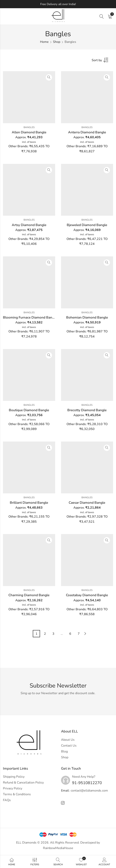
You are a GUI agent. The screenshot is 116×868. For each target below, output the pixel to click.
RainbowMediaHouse (58, 848)
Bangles (29, 127)
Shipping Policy (14, 777)
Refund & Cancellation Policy (23, 783)
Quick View (49, 77)
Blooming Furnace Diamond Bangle (30, 317)
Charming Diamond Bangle (29, 595)
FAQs (7, 800)
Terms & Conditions (17, 794)
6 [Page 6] (70, 634)
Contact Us (69, 746)
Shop (57, 42)
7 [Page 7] (79, 634)
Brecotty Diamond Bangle (87, 410)
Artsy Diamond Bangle (29, 225)
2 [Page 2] (45, 634)
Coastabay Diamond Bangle (87, 595)
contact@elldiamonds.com (89, 791)
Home (44, 42)
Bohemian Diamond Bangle (87, 317)
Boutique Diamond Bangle (29, 410)
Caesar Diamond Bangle (87, 503)
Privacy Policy (13, 788)
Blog (64, 751)
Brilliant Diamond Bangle (29, 503)
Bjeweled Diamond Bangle (87, 225)
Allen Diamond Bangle (29, 132)
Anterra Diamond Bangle (87, 132)
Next (85, 634)
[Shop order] (102, 61)
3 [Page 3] (53, 634)
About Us (68, 740)
